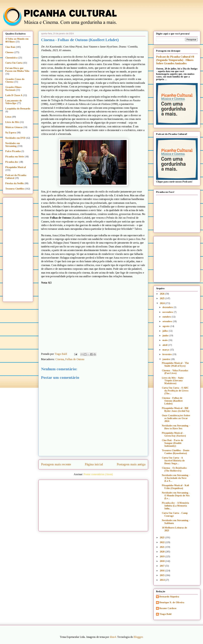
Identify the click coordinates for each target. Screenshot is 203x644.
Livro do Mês (12, 122)
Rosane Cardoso (168, 608)
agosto (166, 326)
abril (165, 345)
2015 (162, 575)
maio (165, 340)
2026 (162, 294)
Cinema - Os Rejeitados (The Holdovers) (174, 469)
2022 (162, 542)
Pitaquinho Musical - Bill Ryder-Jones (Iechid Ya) (176, 410)
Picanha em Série (15, 157)
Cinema (60, 359)
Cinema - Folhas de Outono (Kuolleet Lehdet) (172, 401)
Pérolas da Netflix (15, 183)
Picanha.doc (12, 162)
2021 (162, 547)
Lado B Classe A (14, 95)
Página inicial (94, 464)
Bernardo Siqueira (169, 597)
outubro (167, 317)
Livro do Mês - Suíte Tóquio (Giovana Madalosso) (173, 381)
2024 (162, 303)
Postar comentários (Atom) (98, 474)
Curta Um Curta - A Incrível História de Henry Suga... (173, 461)
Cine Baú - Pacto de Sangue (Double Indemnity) (173, 443)
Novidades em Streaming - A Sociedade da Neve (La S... (176, 478)
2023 (162, 538)
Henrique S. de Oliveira (172, 602)
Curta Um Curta (14, 63)
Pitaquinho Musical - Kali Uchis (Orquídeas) (175, 487)
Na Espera (11, 133)
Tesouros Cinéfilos (15, 189)
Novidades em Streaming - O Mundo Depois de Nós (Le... (176, 496)
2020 (162, 552)
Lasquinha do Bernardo (18, 109)
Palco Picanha (13, 151)
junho (166, 336)
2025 (162, 298)
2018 (162, 561)
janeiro (167, 359)
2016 (162, 571)
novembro (168, 312)
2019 (162, 557)
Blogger (138, 637)
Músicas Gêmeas (14, 127)
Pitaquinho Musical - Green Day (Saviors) (174, 434)
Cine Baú (10, 47)
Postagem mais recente (56, 464)
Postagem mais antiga (131, 464)
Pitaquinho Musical (16, 167)
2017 (162, 566)
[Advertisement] (90, 504)
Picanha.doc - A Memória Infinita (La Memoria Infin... (175, 506)
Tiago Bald (165, 614)
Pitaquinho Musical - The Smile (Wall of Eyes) (175, 364)
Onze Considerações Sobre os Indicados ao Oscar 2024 (176, 418)
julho (165, 331)
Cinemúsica (11, 58)
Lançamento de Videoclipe (14, 102)
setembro (168, 321)
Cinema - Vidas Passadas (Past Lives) (175, 372)
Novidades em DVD (15, 138)
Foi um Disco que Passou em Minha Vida (17, 70)
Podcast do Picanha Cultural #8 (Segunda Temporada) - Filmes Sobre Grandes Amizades (175, 60)
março (166, 350)
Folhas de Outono (75, 359)
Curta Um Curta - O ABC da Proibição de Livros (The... (175, 391)
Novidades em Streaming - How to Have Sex (176, 427)
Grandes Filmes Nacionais (13, 89)
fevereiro (167, 354)
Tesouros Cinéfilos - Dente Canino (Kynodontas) (176, 452)
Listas (8, 117)
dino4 (113, 637)
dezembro (168, 307)
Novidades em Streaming (13, 145)
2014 (162, 580)
